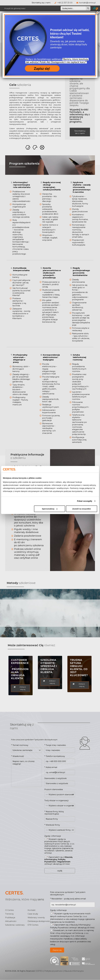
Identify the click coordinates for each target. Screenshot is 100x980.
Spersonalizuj (50, 509)
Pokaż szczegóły (85, 501)
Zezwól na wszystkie (81, 509)
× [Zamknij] (97, 13)
